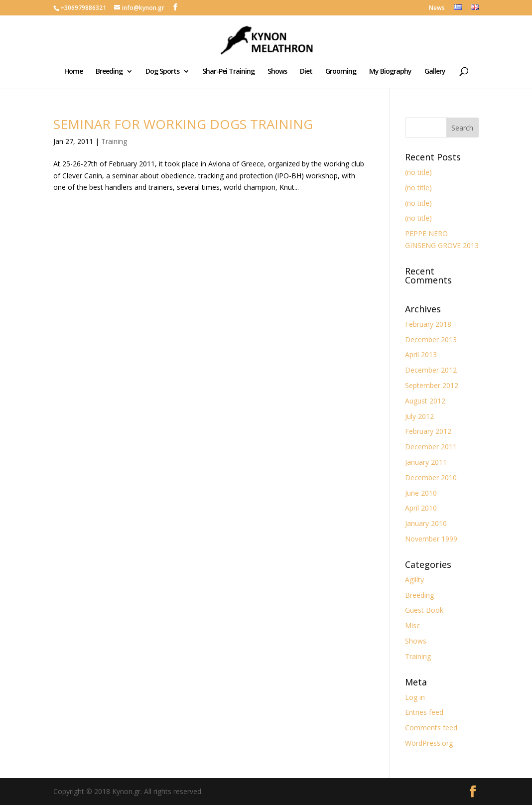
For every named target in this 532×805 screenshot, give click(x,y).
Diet (306, 72)
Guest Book (424, 610)
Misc (412, 625)
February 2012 (428, 431)
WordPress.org (429, 743)
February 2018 (428, 324)
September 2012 (432, 385)
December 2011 (431, 447)
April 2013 (421, 354)
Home (73, 72)
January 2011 (426, 462)
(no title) (418, 172)
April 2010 (421, 508)
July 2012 (419, 416)
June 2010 (421, 493)
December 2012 (431, 370)
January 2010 (426, 523)
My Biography (390, 72)
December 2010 (431, 477)
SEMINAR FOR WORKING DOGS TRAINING (183, 124)
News (437, 8)
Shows (277, 72)
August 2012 (425, 401)
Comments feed (431, 728)
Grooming (341, 72)
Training (114, 141)
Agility (414, 580)
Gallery (435, 72)
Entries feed (424, 712)
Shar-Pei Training (228, 72)
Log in (415, 697)
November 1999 (431, 539)
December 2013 (431, 339)
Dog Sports (162, 72)
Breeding (109, 72)
